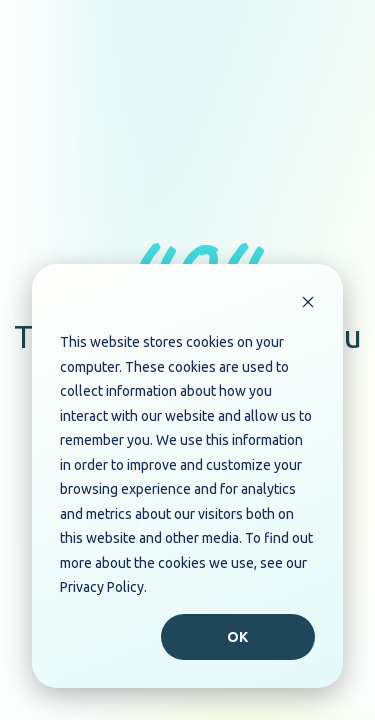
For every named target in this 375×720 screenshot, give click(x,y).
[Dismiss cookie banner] (308, 304)
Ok (238, 637)
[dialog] (187, 476)
